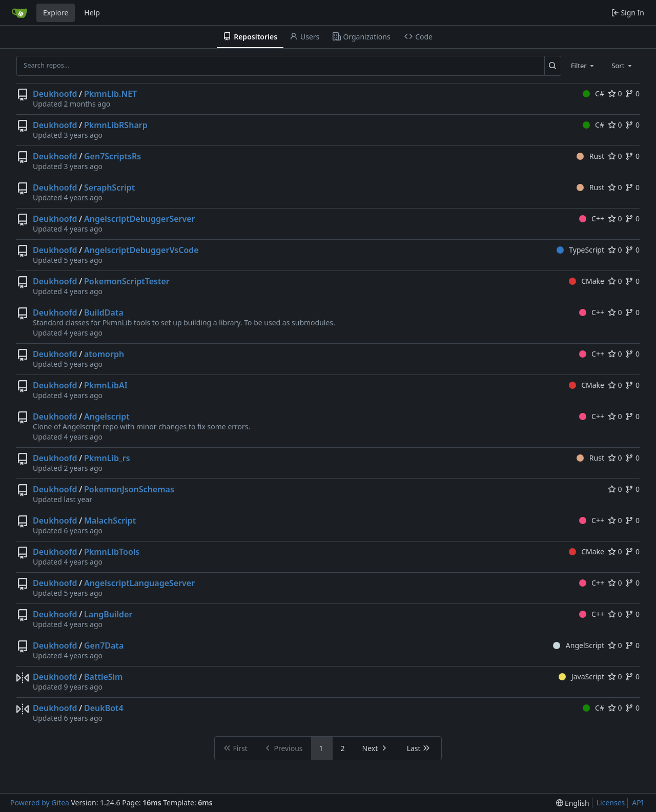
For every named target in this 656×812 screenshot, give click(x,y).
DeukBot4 (104, 708)
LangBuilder (108, 614)
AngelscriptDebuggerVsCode (141, 250)
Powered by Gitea (40, 803)
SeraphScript (109, 188)
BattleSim (103, 677)
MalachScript (110, 520)
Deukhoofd (55, 94)
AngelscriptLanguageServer (139, 583)
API (638, 803)
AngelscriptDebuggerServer (140, 219)
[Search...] (553, 66)
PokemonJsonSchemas (129, 489)
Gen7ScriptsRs (112, 156)
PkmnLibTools (112, 552)
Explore (56, 13)
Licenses (611, 803)
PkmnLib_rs (107, 458)
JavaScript (581, 676)
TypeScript (580, 250)
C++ (592, 218)
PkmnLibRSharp (116, 125)
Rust (590, 156)
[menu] (573, 803)
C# (593, 93)
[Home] (19, 13)
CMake (587, 281)
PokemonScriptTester (127, 281)
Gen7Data (104, 646)
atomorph (104, 354)
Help (92, 13)
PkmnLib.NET (110, 94)
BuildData (104, 313)
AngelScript (579, 645)
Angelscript (107, 417)
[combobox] (583, 66)
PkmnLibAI (106, 385)
